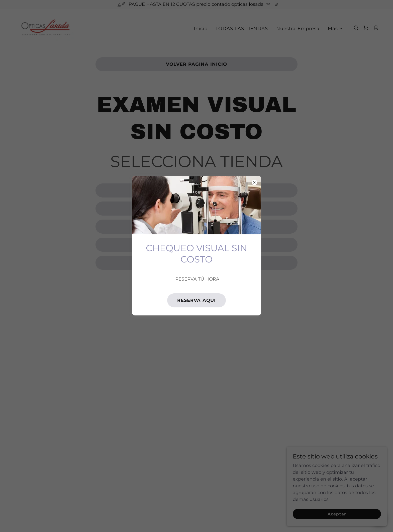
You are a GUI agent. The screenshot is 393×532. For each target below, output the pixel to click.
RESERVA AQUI (197, 300)
